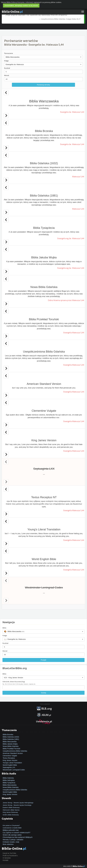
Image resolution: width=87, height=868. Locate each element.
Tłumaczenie (8, 53)
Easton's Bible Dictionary (11, 807)
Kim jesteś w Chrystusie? (11, 825)
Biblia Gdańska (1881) (11, 739)
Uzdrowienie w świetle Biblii (12, 828)
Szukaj (43, 693)
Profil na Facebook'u (10, 856)
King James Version (10, 760)
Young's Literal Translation (12, 763)
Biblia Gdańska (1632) (11, 737)
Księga (6, 61)
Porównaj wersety (43, 85)
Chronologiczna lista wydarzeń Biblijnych (18, 837)
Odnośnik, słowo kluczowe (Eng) (14, 682)
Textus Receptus (9, 758)
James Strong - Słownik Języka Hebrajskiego (18, 803)
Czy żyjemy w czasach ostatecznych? (16, 833)
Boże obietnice (8, 844)
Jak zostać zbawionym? (11, 823)
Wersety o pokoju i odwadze (13, 840)
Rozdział (7, 68)
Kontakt (5, 860)
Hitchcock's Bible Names (11, 810)
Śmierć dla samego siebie (12, 835)
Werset (7, 75)
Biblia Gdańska (8, 778)
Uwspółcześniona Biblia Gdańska (15, 751)
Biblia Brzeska (8, 735)
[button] (43, 57)
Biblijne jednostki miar (11, 830)
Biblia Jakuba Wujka (10, 744)
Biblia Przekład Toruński (11, 749)
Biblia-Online (12, 12)
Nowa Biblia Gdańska (11, 746)
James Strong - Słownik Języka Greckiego (17, 805)
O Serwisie (7, 858)
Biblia (4, 628)
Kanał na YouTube (9, 853)
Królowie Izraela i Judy (11, 842)
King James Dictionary (10, 812)
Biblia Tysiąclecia (9, 783)
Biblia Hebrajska (9, 780)
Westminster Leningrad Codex (14, 770)
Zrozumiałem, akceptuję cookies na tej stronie (21, 6)
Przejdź (43, 660)
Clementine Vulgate (10, 756)
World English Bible (10, 765)
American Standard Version (13, 753)
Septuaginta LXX (9, 767)
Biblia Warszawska (10, 742)
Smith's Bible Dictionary (11, 815)
